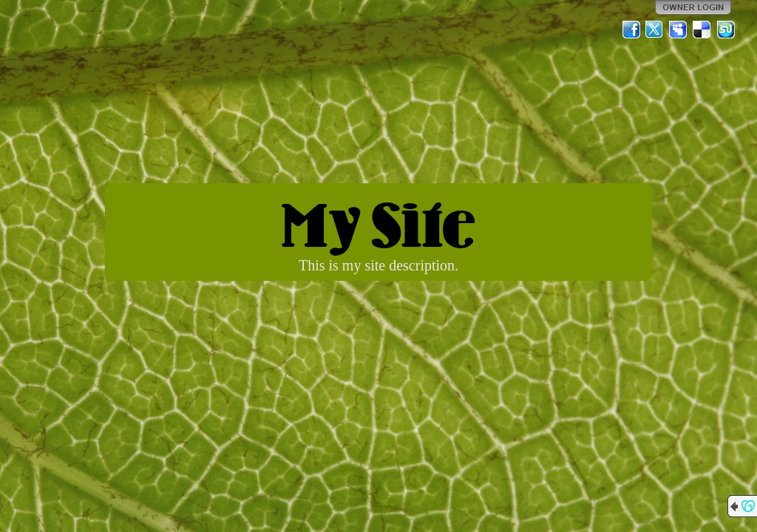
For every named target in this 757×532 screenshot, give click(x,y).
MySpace (679, 30)
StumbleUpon (726, 30)
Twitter (655, 30)
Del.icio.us (702, 30)
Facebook (631, 30)
